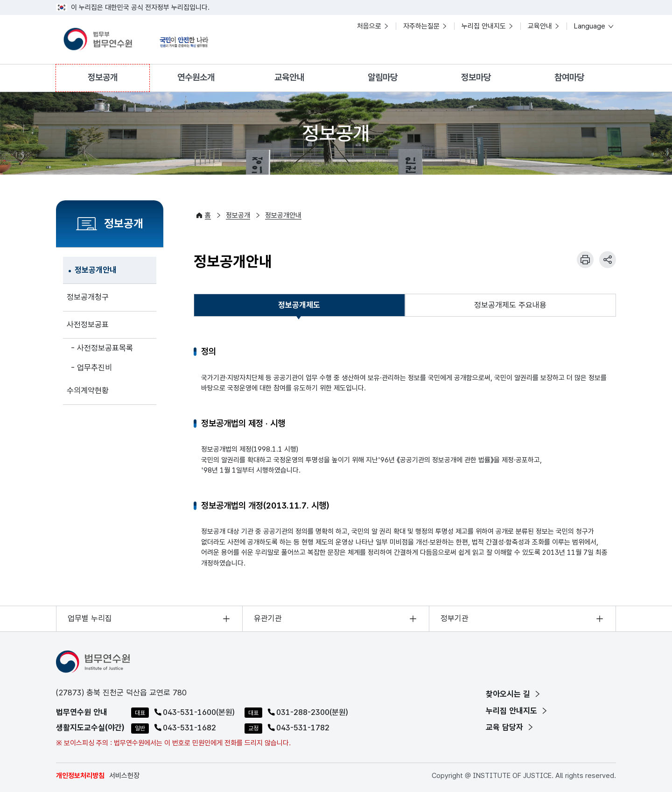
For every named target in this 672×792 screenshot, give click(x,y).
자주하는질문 (421, 26)
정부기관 (455, 618)
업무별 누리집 (90, 618)
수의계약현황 (88, 390)
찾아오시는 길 (514, 694)
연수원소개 (196, 77)
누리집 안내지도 (484, 26)
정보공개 (103, 77)
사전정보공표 (88, 325)
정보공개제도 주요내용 (510, 305)
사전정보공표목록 (105, 348)
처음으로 (369, 26)
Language (594, 26)
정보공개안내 (96, 270)
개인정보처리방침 (80, 776)
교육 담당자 (510, 727)
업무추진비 (94, 368)
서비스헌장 (124, 776)
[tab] (299, 305)
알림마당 (383, 77)
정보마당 (476, 77)
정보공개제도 (299, 308)
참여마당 (569, 77)
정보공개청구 (88, 297)
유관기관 (268, 618)
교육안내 (540, 26)
